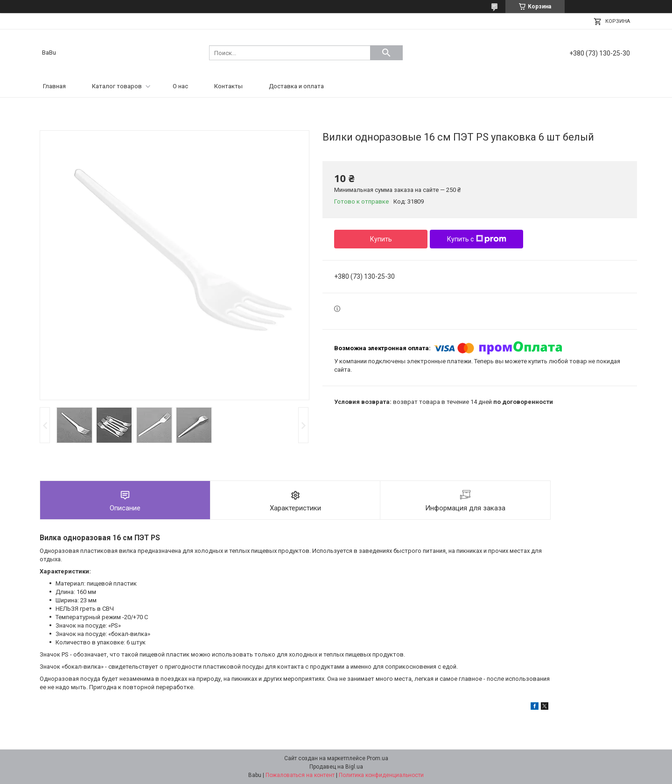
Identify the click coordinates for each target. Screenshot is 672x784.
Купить (381, 239)
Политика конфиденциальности (381, 775)
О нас (180, 86)
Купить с (477, 239)
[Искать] (386, 53)
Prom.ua (378, 758)
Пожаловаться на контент (300, 775)
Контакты (228, 86)
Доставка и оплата (296, 86)
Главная (54, 86)
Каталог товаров (117, 86)
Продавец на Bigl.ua (336, 767)
